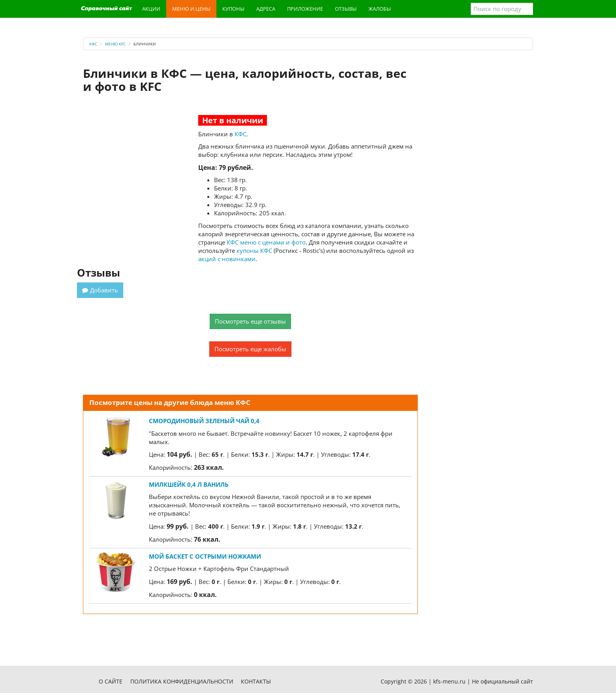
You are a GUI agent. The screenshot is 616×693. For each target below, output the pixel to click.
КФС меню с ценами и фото (266, 242)
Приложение (305, 9)
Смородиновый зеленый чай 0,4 (204, 421)
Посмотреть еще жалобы (250, 349)
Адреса (266, 9)
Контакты (256, 681)
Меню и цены (191, 9)
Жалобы (380, 9)
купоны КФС (254, 250)
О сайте (111, 681)
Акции (151, 9)
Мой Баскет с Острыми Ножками (205, 556)
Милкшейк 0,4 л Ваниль (189, 484)
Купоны (233, 9)
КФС (240, 134)
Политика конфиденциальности (182, 681)
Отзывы (346, 9)
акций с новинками (227, 259)
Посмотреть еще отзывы (250, 321)
